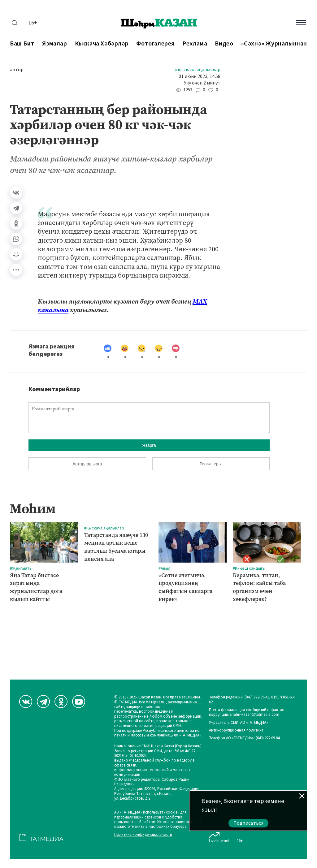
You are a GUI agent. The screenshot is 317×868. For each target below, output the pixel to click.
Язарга (149, 445)
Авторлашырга (87, 464)
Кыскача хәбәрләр (102, 44)
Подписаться (249, 823)
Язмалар (54, 44)
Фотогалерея (155, 44)
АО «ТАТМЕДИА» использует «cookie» (147, 812)
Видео (224, 44)
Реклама (195, 44)
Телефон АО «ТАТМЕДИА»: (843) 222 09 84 (244, 738)
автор (17, 70)
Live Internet (219, 836)
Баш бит (22, 44)
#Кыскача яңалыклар (198, 70)
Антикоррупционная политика (236, 730)
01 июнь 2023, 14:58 (200, 77)
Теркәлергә (211, 464)
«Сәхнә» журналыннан (274, 44)
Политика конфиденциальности (143, 835)
